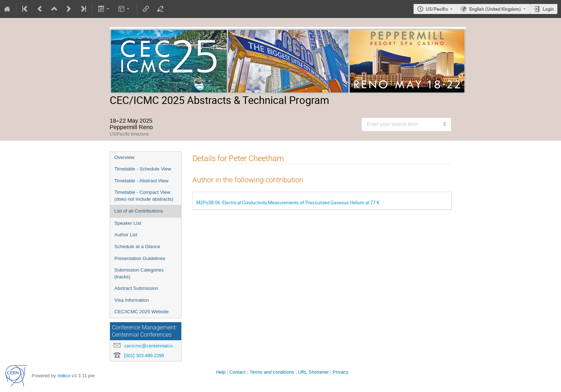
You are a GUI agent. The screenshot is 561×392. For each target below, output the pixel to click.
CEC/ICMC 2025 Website (142, 312)
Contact (238, 372)
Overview (124, 157)
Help (221, 372)
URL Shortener (313, 372)
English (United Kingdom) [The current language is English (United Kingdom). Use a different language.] (495, 9)
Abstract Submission (136, 288)
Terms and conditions (272, 372)
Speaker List (128, 223)
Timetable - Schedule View (143, 169)
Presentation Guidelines (140, 258)
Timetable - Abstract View (141, 181)
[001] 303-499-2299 (144, 355)
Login (548, 9)
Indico (64, 376)
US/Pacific (437, 9)
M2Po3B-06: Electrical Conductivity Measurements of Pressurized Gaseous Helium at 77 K (288, 202)
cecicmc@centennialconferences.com (164, 346)
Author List (126, 235)
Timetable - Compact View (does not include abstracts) (144, 196)
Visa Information (132, 300)
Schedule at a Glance (137, 247)
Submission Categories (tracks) (139, 273)
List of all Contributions (139, 211)
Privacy (341, 372)
